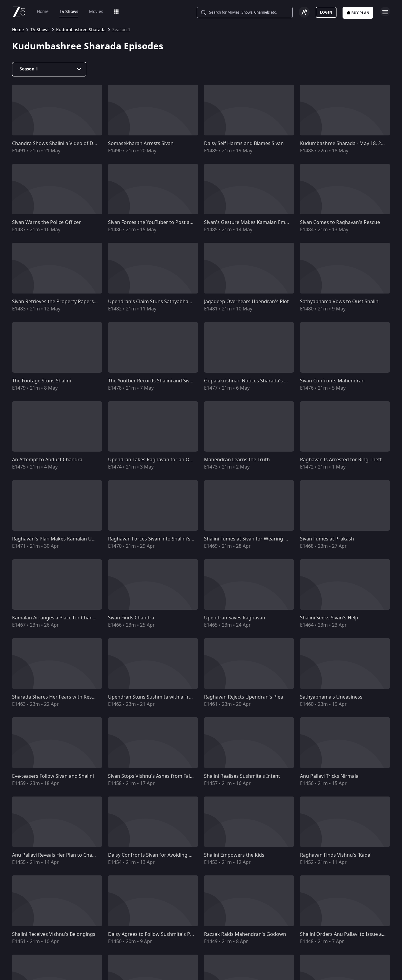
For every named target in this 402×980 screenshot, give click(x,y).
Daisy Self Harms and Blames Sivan (244, 144)
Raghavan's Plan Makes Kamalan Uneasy (59, 539)
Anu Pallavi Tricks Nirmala (329, 776)
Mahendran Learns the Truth (237, 460)
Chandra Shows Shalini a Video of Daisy (57, 144)
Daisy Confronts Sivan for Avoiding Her (153, 855)
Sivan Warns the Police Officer (46, 222)
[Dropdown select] (49, 69)
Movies (96, 12)
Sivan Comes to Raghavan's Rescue (340, 222)
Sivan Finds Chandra (131, 618)
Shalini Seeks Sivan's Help (329, 618)
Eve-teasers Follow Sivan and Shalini (53, 776)
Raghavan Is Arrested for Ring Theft (341, 460)
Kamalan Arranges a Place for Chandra (56, 618)
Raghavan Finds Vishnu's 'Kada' (336, 855)
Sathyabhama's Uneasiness (331, 697)
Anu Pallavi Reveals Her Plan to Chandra (57, 855)
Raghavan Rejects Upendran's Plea (244, 697)
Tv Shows (69, 12)
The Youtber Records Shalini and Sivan (152, 381)
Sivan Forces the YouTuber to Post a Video (156, 222)
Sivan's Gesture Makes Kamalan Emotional (253, 222)
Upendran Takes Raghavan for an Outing (155, 460)
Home (43, 12)
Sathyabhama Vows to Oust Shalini (340, 302)
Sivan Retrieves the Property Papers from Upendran (72, 302)
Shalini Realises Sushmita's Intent (242, 776)
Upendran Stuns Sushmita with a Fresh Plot (158, 697)
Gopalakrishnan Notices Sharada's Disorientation (260, 381)
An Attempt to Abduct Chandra (47, 460)
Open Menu (385, 11)
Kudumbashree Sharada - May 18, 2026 (345, 144)
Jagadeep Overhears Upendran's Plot (246, 302)
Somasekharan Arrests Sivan (141, 144)
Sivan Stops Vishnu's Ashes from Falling (153, 776)
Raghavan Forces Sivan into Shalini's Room (157, 539)
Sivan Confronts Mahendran (332, 381)
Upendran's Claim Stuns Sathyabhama (152, 302)
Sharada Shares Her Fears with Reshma (57, 697)
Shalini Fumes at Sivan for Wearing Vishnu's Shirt (260, 539)
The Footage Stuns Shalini (41, 381)
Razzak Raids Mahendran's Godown (245, 934)
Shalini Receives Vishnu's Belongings (54, 934)
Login (326, 12)
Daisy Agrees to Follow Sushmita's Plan (153, 934)
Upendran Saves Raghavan (235, 618)
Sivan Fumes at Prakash (327, 539)
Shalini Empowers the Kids (234, 855)
